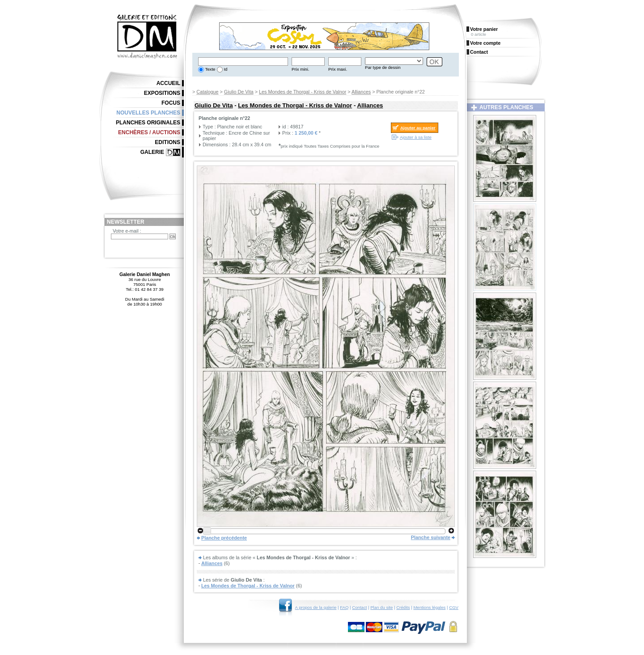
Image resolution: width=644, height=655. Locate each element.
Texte (210, 69)
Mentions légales (429, 607)
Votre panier (484, 29)
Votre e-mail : (127, 231)
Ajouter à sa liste (416, 137)
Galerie (152, 152)
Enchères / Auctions (149, 132)
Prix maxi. (338, 69)
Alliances (361, 92)
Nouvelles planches (148, 113)
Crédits (403, 607)
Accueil (168, 83)
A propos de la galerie (316, 607)
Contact (359, 607)
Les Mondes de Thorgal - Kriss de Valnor (303, 92)
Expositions (162, 93)
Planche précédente (224, 538)
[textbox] (243, 62)
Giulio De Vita (239, 92)
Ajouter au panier (418, 128)
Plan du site (381, 607)
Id (225, 69)
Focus (171, 103)
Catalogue (207, 92)
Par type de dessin (383, 67)
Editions (167, 142)
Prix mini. (300, 69)
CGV (454, 607)
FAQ (344, 607)
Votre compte (485, 43)
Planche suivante (431, 537)
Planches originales (148, 123)
